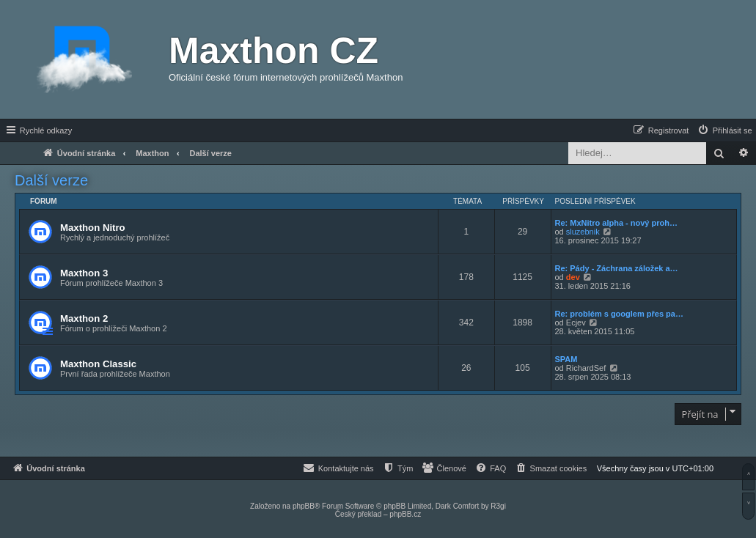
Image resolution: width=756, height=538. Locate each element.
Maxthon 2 (84, 318)
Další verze (51, 180)
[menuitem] (724, 130)
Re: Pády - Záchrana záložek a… (617, 268)
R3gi (498, 506)
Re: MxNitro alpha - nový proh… (616, 223)
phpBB (304, 506)
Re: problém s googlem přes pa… (619, 314)
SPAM (566, 359)
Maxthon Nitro (93, 228)
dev (573, 277)
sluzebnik (583, 232)
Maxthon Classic (98, 364)
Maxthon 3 (84, 273)
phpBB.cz (405, 514)
